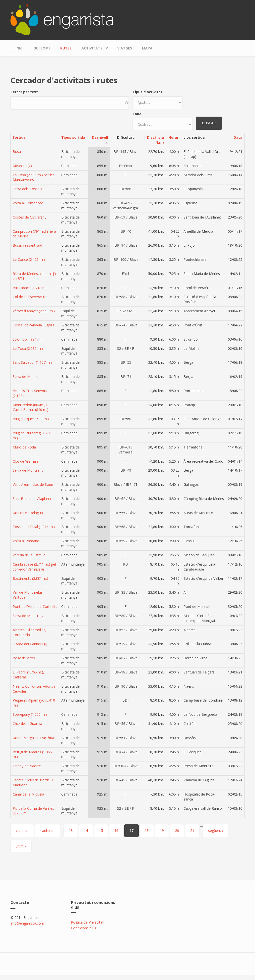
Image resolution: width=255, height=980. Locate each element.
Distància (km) (155, 140)
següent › (216, 830)
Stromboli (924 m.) (28, 339)
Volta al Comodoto (28, 203)
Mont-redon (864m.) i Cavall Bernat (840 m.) (31, 407)
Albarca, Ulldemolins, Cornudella (30, 632)
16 (116, 830)
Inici (19, 48)
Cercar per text (24, 92)
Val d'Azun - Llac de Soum (33, 484)
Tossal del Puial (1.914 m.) (34, 527)
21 (192, 830)
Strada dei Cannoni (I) (30, 644)
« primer (22, 830)
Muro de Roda (24, 447)
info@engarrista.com (27, 923)
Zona (137, 114)
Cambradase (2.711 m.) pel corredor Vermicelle (34, 567)
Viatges (125, 48)
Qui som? (42, 48)
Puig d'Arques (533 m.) (31, 419)
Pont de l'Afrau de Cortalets (35, 606)
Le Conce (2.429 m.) (29, 259)
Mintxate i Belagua (28, 513)
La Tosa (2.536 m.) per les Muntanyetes (34, 177)
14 (86, 830)
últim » (21, 846)
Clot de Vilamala (26, 461)
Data (238, 137)
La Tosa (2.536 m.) (28, 348)
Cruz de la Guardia (27, 724)
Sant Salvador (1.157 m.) (32, 362)
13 (71, 830)
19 (162, 830)
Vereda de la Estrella (29, 555)
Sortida (19, 137)
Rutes (66, 48)
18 (147, 830)
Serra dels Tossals (27, 189)
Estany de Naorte (27, 766)
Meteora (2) (22, 166)
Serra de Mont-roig (28, 616)
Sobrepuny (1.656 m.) (30, 714)
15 (101, 830)
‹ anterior (47, 830)
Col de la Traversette (30, 297)
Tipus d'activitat (147, 92)
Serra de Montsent (28, 377)
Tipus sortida (73, 137)
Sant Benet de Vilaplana (32, 499)
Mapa (147, 48)
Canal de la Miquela (28, 794)
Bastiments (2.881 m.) (30, 578)
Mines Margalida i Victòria (33, 738)
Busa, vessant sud (27, 245)
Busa (17, 152)
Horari (174, 137)
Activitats (93, 47)
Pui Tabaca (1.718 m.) (30, 288)
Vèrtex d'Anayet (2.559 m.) (34, 311)
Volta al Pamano (26, 541)
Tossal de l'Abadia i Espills (33, 325)
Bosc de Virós (24, 658)
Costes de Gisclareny (30, 217)
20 (177, 830)
